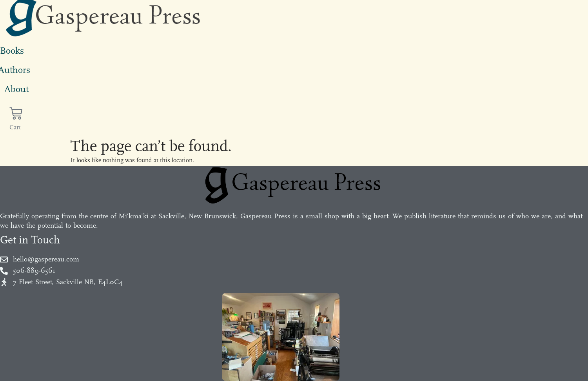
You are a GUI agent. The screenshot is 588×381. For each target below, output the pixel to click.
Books (12, 51)
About (16, 89)
